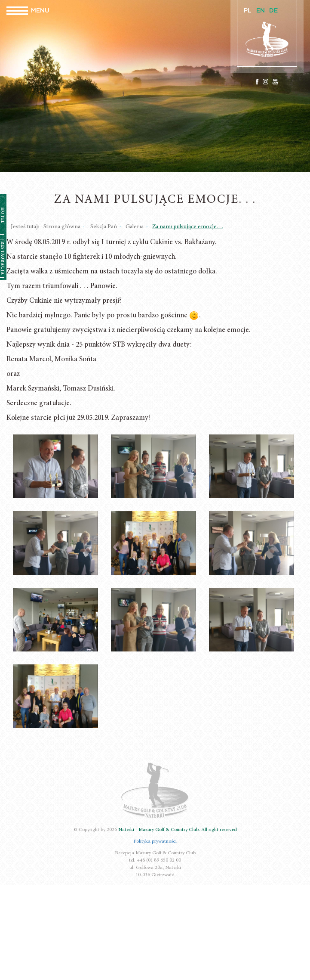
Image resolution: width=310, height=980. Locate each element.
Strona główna (62, 227)
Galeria (135, 227)
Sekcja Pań (104, 227)
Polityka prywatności (155, 841)
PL (248, 11)
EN (261, 11)
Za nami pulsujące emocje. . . (188, 227)
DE (273, 11)
